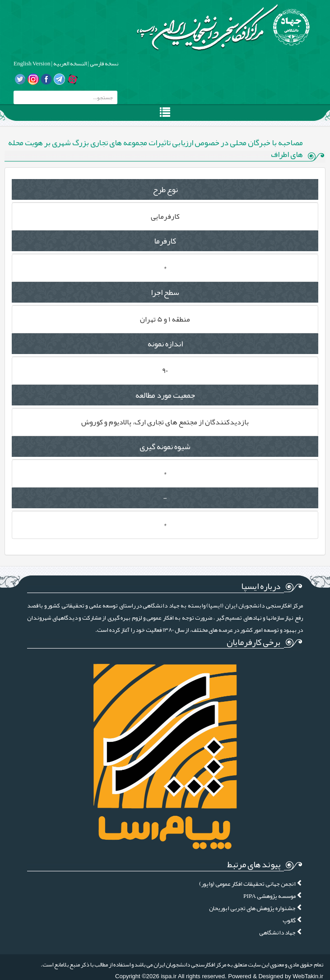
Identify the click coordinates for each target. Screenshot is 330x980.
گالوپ (293, 920)
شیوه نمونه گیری (165, 446)
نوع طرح (165, 189)
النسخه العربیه (70, 64)
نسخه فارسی (104, 64)
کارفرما (165, 241)
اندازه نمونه (165, 344)
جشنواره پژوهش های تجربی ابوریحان (256, 908)
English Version (32, 64)
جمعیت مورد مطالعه (165, 395)
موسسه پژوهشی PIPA (273, 896)
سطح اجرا (165, 292)
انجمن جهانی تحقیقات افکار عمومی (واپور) (251, 884)
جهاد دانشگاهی (281, 932)
